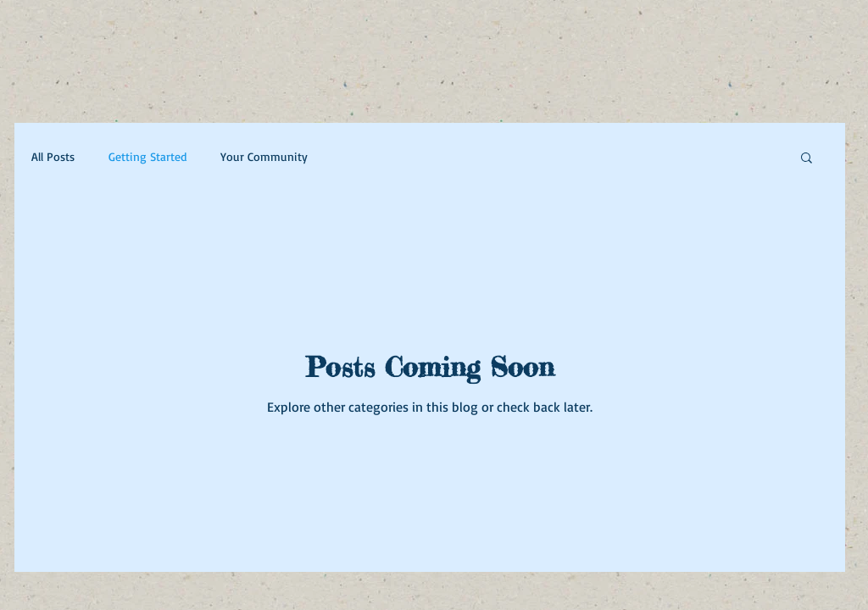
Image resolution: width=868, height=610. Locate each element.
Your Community (264, 156)
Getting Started (147, 156)
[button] (807, 159)
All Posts (53, 156)
